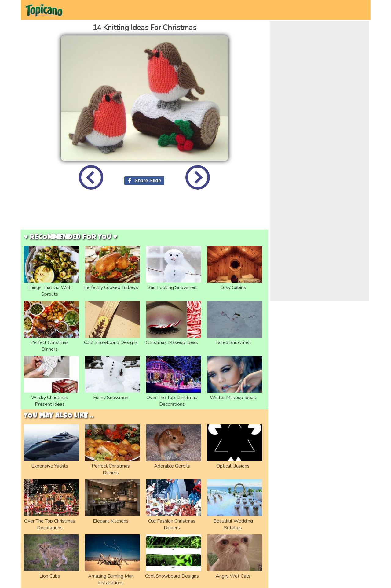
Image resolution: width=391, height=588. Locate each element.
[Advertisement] (144, 214)
